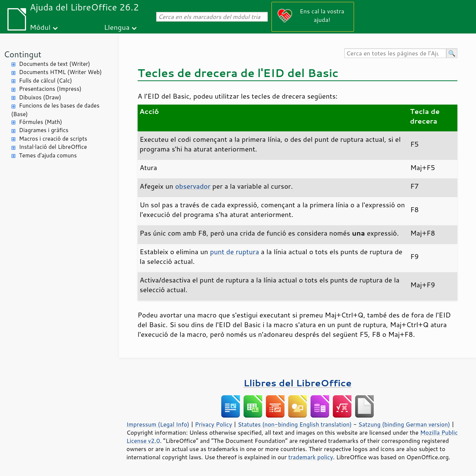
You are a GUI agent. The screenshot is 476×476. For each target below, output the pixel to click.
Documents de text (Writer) (54, 64)
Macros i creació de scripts (53, 139)
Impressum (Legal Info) (158, 424)
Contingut (22, 54)
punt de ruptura (235, 252)
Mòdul (40, 27)
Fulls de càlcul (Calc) (46, 81)
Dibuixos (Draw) (40, 97)
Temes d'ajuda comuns (48, 155)
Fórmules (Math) (41, 122)
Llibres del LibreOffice (297, 383)
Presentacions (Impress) (50, 89)
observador (193, 186)
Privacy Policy (213, 424)
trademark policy (311, 457)
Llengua (117, 27)
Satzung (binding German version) (404, 424)
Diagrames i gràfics (44, 130)
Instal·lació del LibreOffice (53, 147)
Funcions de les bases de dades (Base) (55, 110)
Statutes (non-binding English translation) (295, 424)
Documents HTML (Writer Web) (60, 72)
